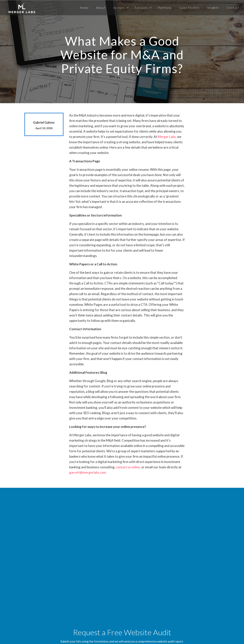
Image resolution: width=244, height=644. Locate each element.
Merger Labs (167, 137)
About (101, 8)
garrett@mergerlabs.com (88, 472)
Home (84, 8)
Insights (213, 8)
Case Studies (189, 8)
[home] (22, 8)
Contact (233, 8)
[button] (120, 8)
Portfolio (165, 8)
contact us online (128, 467)
